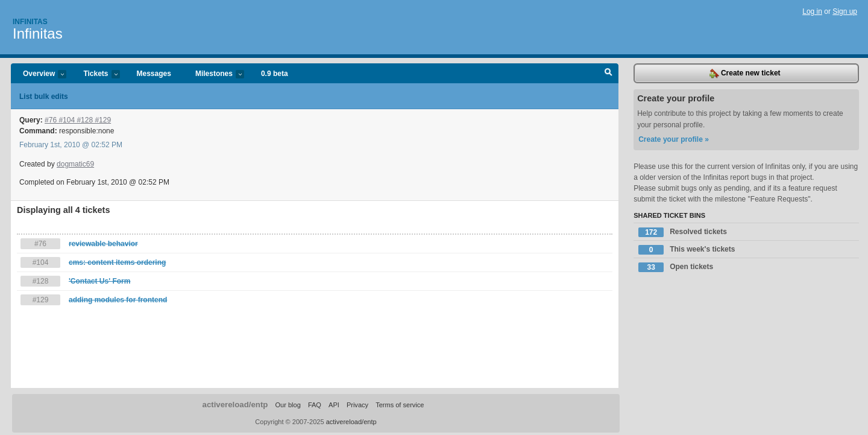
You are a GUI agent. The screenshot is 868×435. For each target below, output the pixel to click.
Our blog (288, 405)
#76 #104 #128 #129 (78, 120)
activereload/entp (235, 405)
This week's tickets (687, 250)
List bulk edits (44, 97)
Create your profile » (674, 139)
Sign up (845, 11)
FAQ (315, 405)
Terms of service (400, 405)
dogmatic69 (75, 164)
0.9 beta (275, 74)
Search (609, 74)
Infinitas (30, 22)
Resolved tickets (683, 232)
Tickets (95, 75)
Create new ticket (745, 74)
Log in (812, 11)
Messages (154, 74)
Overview (39, 75)
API (334, 405)
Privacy (357, 405)
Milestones (214, 75)
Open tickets (676, 267)
